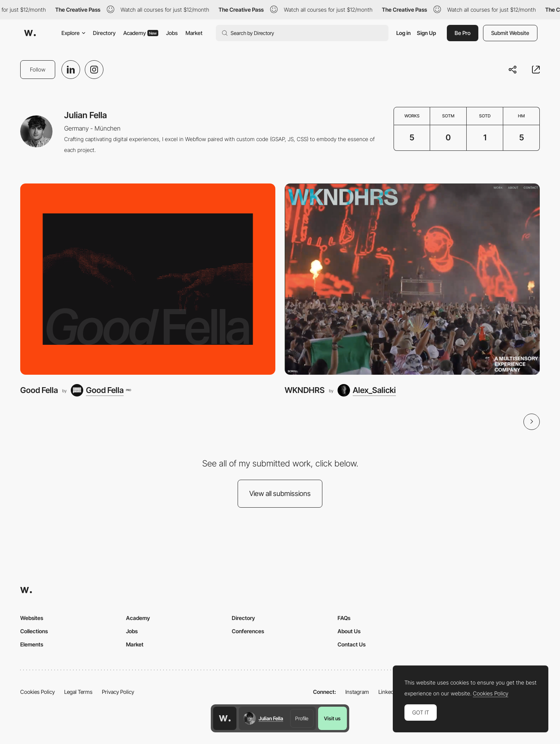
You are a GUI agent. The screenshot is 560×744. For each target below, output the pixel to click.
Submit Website (510, 33)
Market (194, 33)
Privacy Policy (118, 692)
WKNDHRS (305, 390)
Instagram (357, 692)
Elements (32, 644)
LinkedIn (388, 692)
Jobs (172, 33)
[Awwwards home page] (225, 718)
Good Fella (39, 390)
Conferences (248, 631)
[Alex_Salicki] (367, 390)
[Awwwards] (30, 33)
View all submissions (280, 493)
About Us (349, 631)
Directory (104, 33)
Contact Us (352, 644)
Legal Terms (78, 692)
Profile (302, 718)
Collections (34, 631)
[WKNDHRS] (412, 279)
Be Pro (463, 33)
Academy (141, 33)
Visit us (332, 718)
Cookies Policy (38, 692)
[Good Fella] (148, 279)
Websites (32, 618)
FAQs (344, 618)
